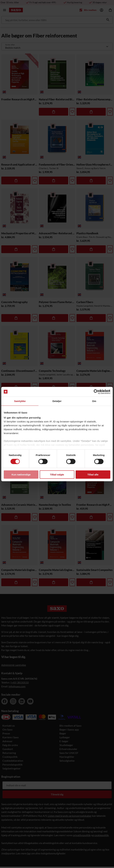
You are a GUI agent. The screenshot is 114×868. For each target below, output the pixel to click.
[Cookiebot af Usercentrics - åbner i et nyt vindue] (96, 392)
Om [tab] (94, 401)
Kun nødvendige (21, 475)
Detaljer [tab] (57, 401)
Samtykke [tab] (20, 401)
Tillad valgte (57, 475)
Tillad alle (93, 475)
